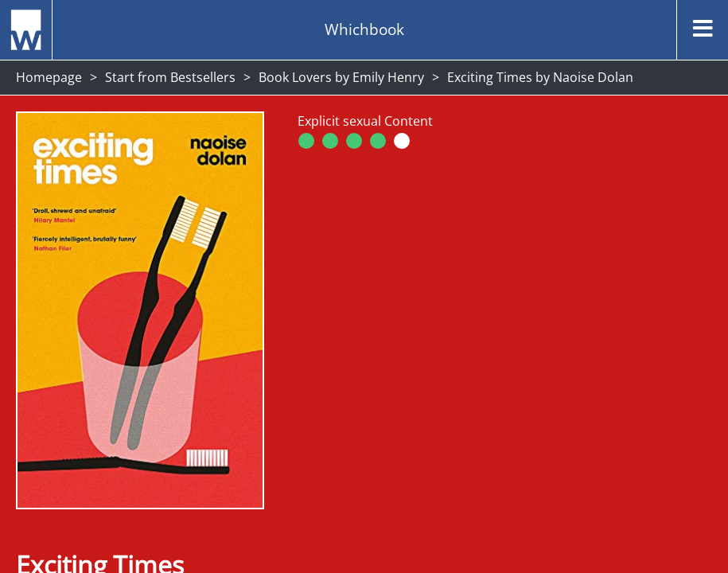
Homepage (49, 77)
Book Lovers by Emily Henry (341, 77)
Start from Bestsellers (170, 77)
